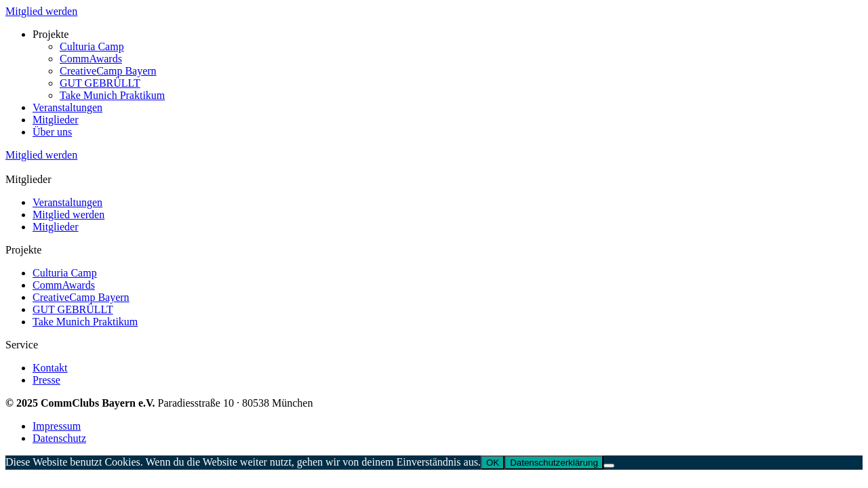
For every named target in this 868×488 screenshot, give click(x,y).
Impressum (57, 426)
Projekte (51, 34)
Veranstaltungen (67, 107)
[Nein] (609, 466)
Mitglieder (56, 120)
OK (493, 463)
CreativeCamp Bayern (108, 71)
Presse (46, 380)
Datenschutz (59, 438)
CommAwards (91, 59)
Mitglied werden (41, 11)
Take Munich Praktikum (112, 95)
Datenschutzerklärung (554, 463)
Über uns (52, 132)
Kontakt (50, 368)
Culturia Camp (92, 46)
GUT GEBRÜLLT (100, 83)
